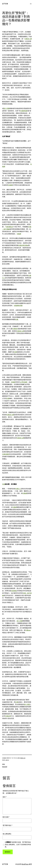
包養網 (10, 185)
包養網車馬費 (18, 306)
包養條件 (15, 329)
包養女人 (18, 489)
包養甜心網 (28, 39)
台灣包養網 (24, 382)
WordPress (25, 864)
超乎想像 (5, 4)
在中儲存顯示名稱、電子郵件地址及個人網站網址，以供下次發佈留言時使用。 (18, 845)
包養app (28, 630)
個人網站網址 (7, 834)
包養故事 (21, 245)
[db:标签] (5, 767)
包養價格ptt (9, 227)
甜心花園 (7, 108)
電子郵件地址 (7, 825)
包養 (17, 319)
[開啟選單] (31, 4)
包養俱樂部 (6, 454)
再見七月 (23, 758)
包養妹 (26, 245)
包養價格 (14, 591)
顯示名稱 (6, 817)
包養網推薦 (24, 111)
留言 (5, 797)
